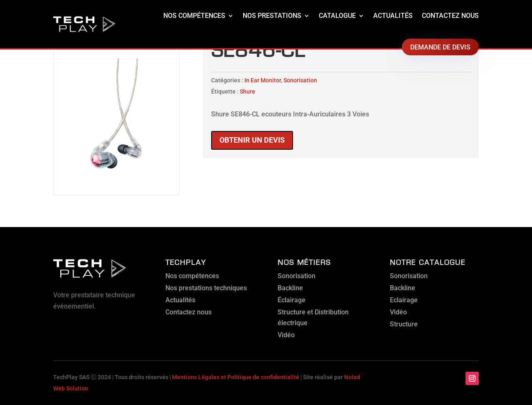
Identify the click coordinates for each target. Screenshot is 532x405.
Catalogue (337, 16)
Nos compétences (194, 16)
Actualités (393, 16)
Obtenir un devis (252, 140)
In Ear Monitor (263, 80)
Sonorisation (300, 80)
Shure (248, 91)
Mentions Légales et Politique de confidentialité (236, 377)
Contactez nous (450, 16)
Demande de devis (440, 47)
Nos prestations (272, 16)
